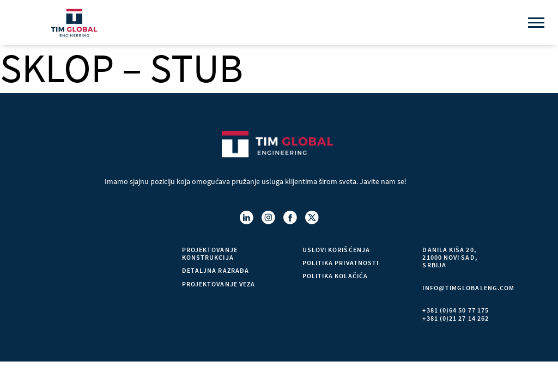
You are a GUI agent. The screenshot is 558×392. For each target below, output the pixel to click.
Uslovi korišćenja (336, 250)
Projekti (78, 290)
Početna (77, 250)
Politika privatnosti (341, 264)
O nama (74, 264)
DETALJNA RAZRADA (216, 271)
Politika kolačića (335, 277)
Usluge (75, 277)
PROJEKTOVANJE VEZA (219, 284)
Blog (71, 303)
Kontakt (78, 316)
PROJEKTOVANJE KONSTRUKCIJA (210, 254)
